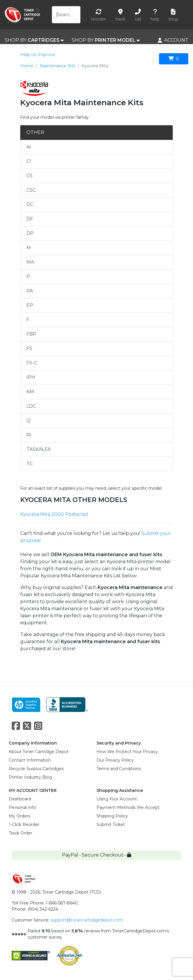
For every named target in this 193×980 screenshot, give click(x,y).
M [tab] (29, 248)
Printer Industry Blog (30, 777)
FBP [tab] (31, 334)
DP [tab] (30, 233)
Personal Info (22, 807)
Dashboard (20, 799)
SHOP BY (34, 40)
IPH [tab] (31, 377)
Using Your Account (117, 799)
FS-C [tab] (32, 363)
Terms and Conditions (119, 769)
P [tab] (28, 276)
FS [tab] (29, 348)
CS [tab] (29, 176)
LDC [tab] (31, 406)
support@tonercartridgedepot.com (87, 920)
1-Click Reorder (24, 825)
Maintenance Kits (57, 66)
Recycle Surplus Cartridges (36, 769)
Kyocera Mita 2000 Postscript (54, 514)
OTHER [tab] (35, 132)
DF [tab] (30, 219)
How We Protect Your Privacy (127, 752)
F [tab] (28, 320)
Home (27, 66)
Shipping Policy (112, 816)
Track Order (21, 833)
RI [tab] (29, 435)
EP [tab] (30, 305)
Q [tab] (28, 420)
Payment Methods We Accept (128, 807)
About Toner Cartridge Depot (39, 752)
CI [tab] (29, 161)
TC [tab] (30, 464)
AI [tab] (29, 147)
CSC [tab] (31, 190)
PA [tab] (30, 291)
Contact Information (30, 760)
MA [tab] (30, 262)
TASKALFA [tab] (38, 449)
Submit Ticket (111, 825)
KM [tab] (30, 392)
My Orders (20, 816)
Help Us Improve (38, 55)
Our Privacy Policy (115, 760)
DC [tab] (30, 204)
